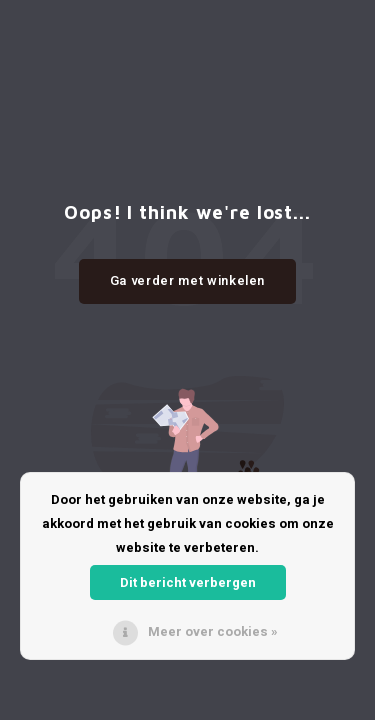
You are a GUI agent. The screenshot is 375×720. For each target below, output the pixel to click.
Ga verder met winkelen (187, 280)
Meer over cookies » (213, 631)
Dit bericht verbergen (188, 582)
